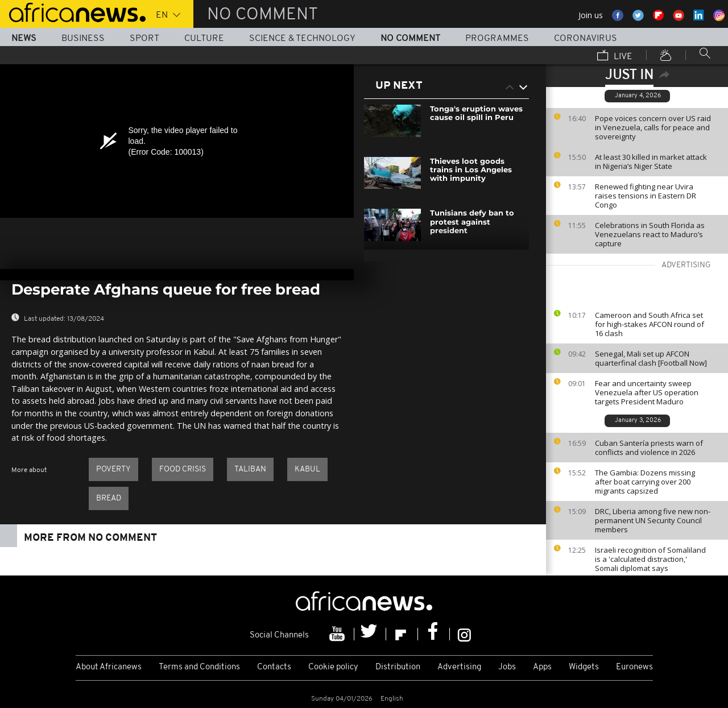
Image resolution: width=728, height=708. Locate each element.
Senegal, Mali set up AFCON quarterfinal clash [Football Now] (651, 358)
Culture (204, 39)
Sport (144, 39)
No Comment (410, 39)
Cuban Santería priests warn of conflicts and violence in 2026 (649, 448)
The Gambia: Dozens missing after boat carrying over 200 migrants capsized (645, 482)
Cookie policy (333, 667)
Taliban (250, 469)
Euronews (634, 667)
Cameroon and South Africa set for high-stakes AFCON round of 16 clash (650, 324)
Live (615, 56)
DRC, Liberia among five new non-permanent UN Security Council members (653, 520)
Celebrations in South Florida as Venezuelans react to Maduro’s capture (650, 234)
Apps (542, 667)
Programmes (497, 39)
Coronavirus (586, 39)
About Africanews (109, 667)
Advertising (459, 667)
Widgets (584, 667)
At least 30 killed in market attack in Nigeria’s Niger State (651, 162)
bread (109, 498)
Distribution (398, 667)
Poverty (113, 469)
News (24, 39)
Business (83, 39)
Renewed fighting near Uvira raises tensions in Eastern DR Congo (646, 196)
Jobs (507, 667)
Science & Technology (302, 39)
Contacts (274, 667)
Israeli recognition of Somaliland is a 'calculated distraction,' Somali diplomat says (650, 559)
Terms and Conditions (199, 667)
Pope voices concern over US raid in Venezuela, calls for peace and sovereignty (653, 127)
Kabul (307, 469)
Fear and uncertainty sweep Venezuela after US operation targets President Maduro (647, 392)
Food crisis (183, 469)
